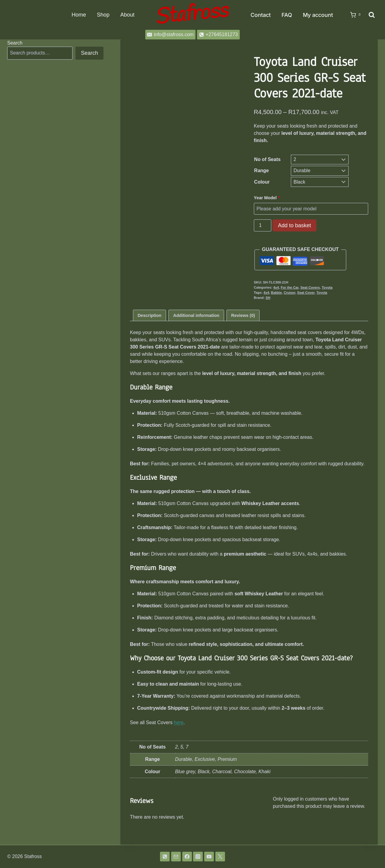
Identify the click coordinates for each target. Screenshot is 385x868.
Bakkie (276, 293)
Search (15, 43)
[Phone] (165, 857)
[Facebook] (187, 857)
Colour (262, 182)
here (179, 722)
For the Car (290, 287)
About (127, 15)
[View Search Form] (372, 15)
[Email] (176, 857)
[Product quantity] (263, 225)
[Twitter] (220, 857)
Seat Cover (306, 293)
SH (268, 298)
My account (318, 15)
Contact (261, 15)
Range (262, 170)
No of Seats (267, 159)
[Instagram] (198, 857)
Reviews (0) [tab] (243, 315)
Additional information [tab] (196, 315)
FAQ (287, 15)
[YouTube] (209, 857)
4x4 (276, 287)
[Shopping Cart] (353, 15)
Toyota (327, 287)
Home (79, 15)
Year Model (267, 198)
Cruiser (290, 293)
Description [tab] (149, 315)
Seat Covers (310, 287)
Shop (103, 15)
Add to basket (294, 225)
